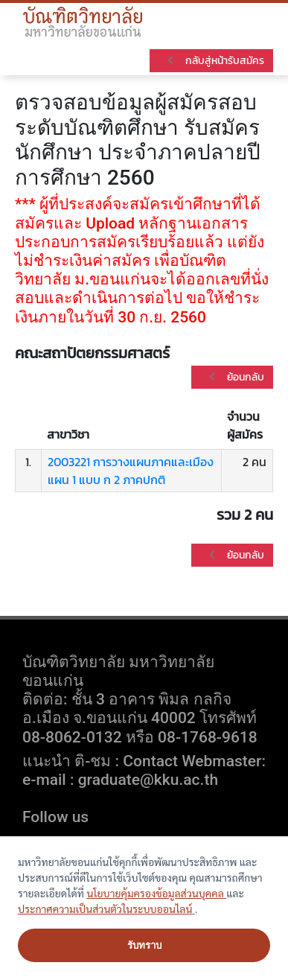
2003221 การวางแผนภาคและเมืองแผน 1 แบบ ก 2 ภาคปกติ (131, 471)
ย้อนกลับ (236, 377)
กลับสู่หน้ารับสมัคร (215, 61)
